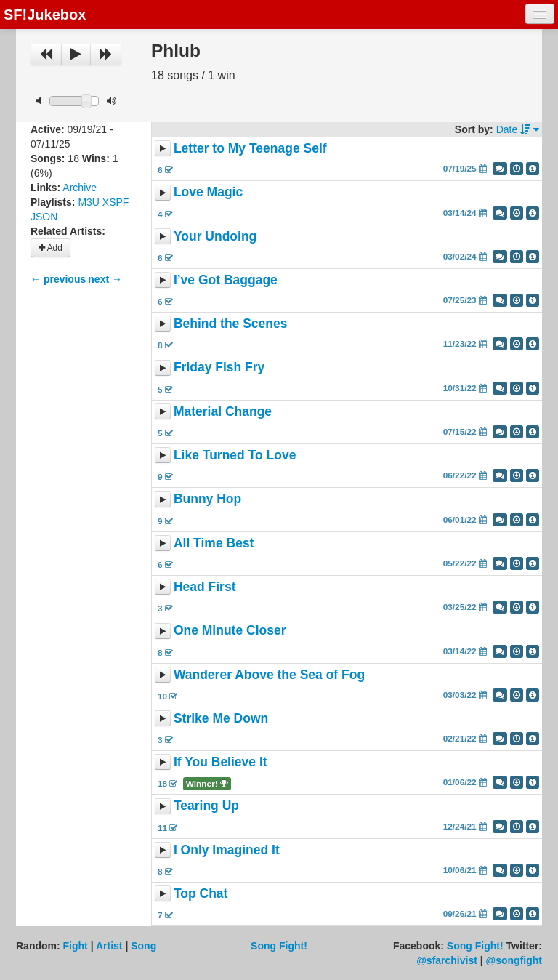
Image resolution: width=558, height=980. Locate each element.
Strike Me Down (221, 718)
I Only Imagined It (227, 850)
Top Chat (201, 893)
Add (50, 248)
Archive (80, 188)
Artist (109, 946)
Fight (76, 946)
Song (143, 946)
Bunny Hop (207, 499)
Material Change (223, 411)
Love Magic (208, 193)
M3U (89, 202)
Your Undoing (215, 236)
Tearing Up (206, 806)
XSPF (116, 202)
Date (518, 129)
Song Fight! (279, 946)
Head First (205, 587)
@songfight (514, 960)
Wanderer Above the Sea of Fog (269, 675)
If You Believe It (221, 762)
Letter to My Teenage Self (250, 148)
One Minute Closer (230, 631)
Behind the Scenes (231, 324)
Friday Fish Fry (219, 368)
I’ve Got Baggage (226, 280)
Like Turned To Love (235, 455)
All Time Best (214, 543)
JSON (44, 217)
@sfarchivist (447, 960)
